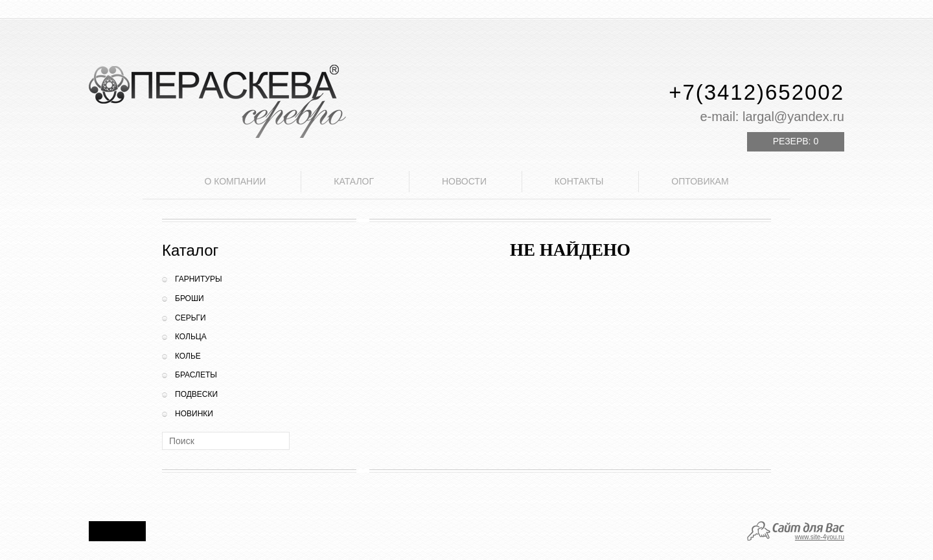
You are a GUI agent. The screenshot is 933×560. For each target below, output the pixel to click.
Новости (464, 181)
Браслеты (196, 375)
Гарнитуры (199, 279)
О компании (235, 181)
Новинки (194, 414)
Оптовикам (700, 181)
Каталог (354, 181)
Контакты (579, 181)
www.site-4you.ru (820, 537)
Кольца (191, 337)
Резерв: (796, 141)
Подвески (196, 394)
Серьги (190, 318)
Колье (188, 356)
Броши (190, 298)
